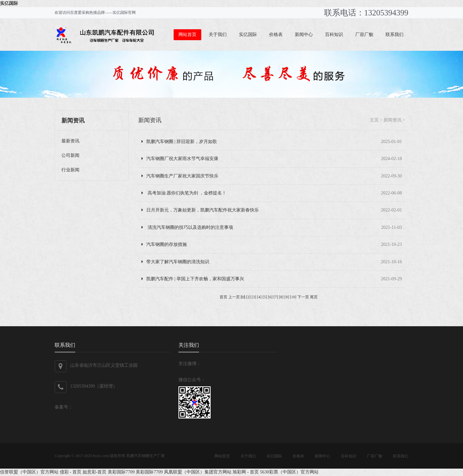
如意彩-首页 (95, 472)
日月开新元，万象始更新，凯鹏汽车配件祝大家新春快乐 (200, 210)
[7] (276, 297)
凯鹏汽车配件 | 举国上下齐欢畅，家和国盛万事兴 (193, 279)
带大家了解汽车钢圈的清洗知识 (175, 262)
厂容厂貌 (364, 35)
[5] (265, 297)
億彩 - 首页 (71, 472)
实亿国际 (9, 3)
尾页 (314, 297)
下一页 (303, 297)
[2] (249, 297)
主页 (374, 120)
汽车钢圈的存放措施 (164, 244)
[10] (293, 297)
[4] (259, 297)
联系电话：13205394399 (366, 13)
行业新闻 (70, 170)
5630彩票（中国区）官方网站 (289, 472)
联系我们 (395, 35)
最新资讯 (70, 141)
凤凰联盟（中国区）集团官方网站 (198, 472)
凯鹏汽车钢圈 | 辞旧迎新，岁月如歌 (179, 142)
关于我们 (218, 35)
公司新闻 (70, 155)
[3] (254, 297)
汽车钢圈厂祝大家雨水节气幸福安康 (180, 159)
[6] (270, 297)
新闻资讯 (150, 120)
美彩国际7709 (121, 472)
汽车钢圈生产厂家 (150, 456)
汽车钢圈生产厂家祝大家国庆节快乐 (180, 176)
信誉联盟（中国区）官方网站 (29, 472)
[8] (281, 297)
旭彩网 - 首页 (246, 472)
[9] (287, 297)
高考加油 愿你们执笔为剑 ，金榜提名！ (184, 193)
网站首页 (187, 35)
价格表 (276, 35)
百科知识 (334, 35)
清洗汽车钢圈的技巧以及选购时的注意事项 (187, 227)
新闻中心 (304, 35)
